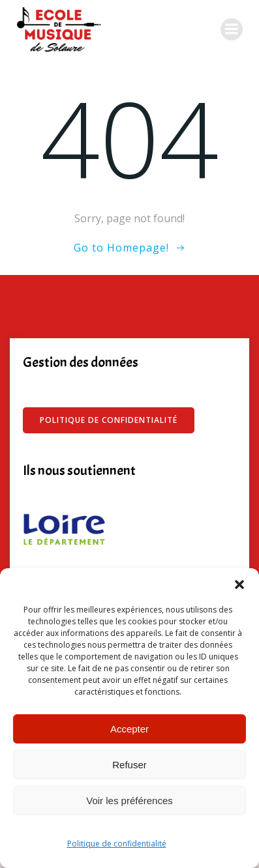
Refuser (129, 765)
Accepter (129, 729)
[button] (239, 585)
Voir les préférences (129, 801)
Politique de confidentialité (117, 844)
